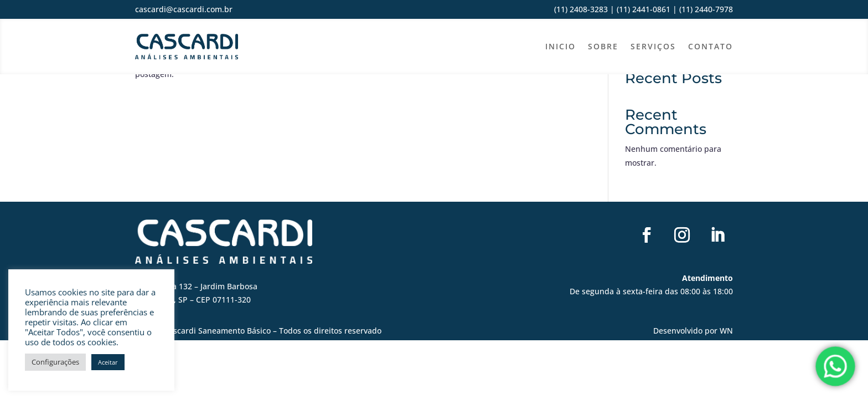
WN (726, 331)
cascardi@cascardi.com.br (184, 9)
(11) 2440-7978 (705, 9)
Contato (711, 46)
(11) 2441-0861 (644, 9)
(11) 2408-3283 (581, 9)
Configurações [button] (55, 362)
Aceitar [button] (108, 362)
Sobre (603, 46)
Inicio (560, 46)
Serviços (653, 46)
